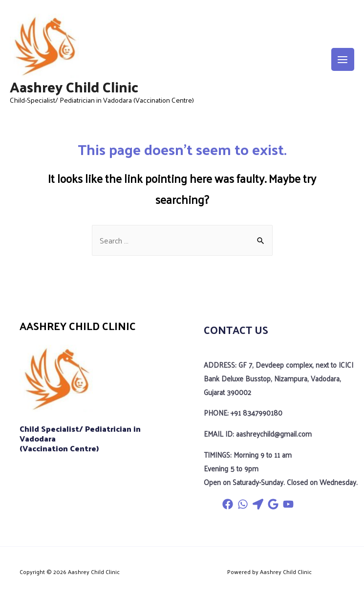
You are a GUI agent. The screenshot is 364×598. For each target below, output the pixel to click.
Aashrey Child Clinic (74, 87)
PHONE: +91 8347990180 (242, 411)
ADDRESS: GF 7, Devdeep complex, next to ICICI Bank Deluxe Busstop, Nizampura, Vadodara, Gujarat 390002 (277, 377)
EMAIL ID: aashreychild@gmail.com (257, 432)
